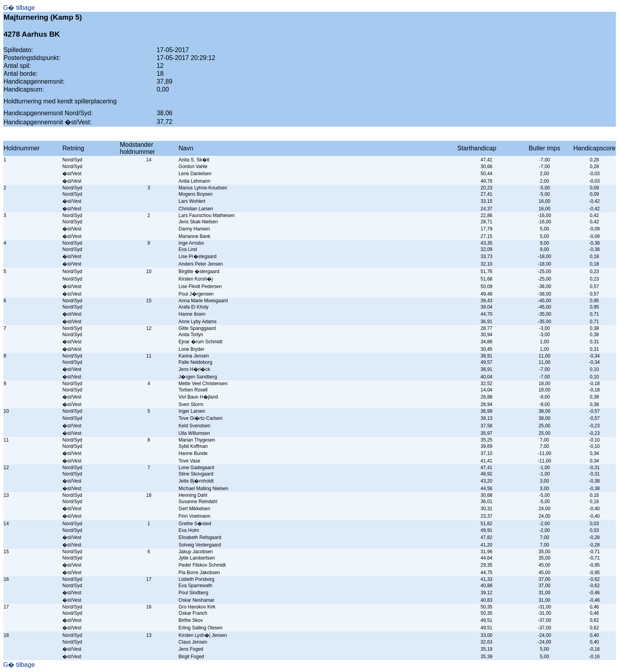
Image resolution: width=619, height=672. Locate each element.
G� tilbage (19, 8)
